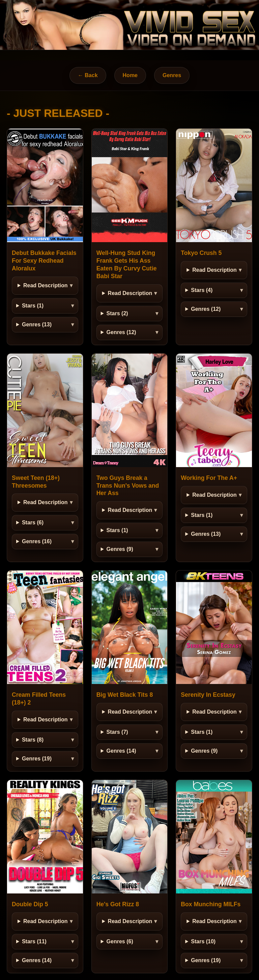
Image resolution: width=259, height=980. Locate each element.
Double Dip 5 (30, 904)
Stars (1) (33, 306)
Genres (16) (37, 541)
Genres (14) (121, 751)
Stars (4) (202, 290)
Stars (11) (34, 941)
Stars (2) (117, 313)
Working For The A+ (209, 478)
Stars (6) (33, 522)
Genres (172, 75)
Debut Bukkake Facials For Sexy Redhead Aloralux (44, 261)
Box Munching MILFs (211, 904)
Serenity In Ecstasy (208, 695)
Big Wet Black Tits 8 (125, 695)
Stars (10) (203, 941)
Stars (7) (117, 732)
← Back (88, 75)
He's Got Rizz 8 (118, 904)
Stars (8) (33, 740)
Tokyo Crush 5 (201, 253)
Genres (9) (120, 549)
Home (130, 75)
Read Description (46, 285)
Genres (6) (120, 941)
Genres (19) (37, 759)
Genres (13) (37, 324)
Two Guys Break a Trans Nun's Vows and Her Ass (128, 486)
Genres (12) (121, 332)
